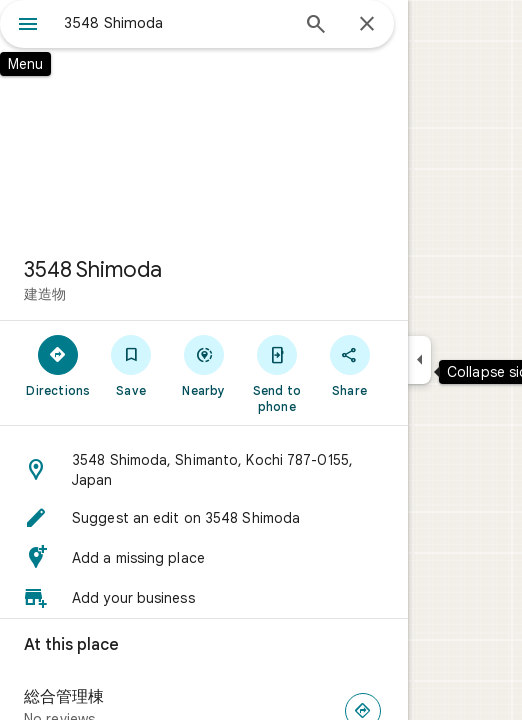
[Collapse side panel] (419, 360)
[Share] (349, 365)
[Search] (316, 26)
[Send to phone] (276, 373)
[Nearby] (204, 365)
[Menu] (28, 26)
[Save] (131, 365)
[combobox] (176, 23)
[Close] (367, 25)
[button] (204, 470)
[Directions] (58, 365)
